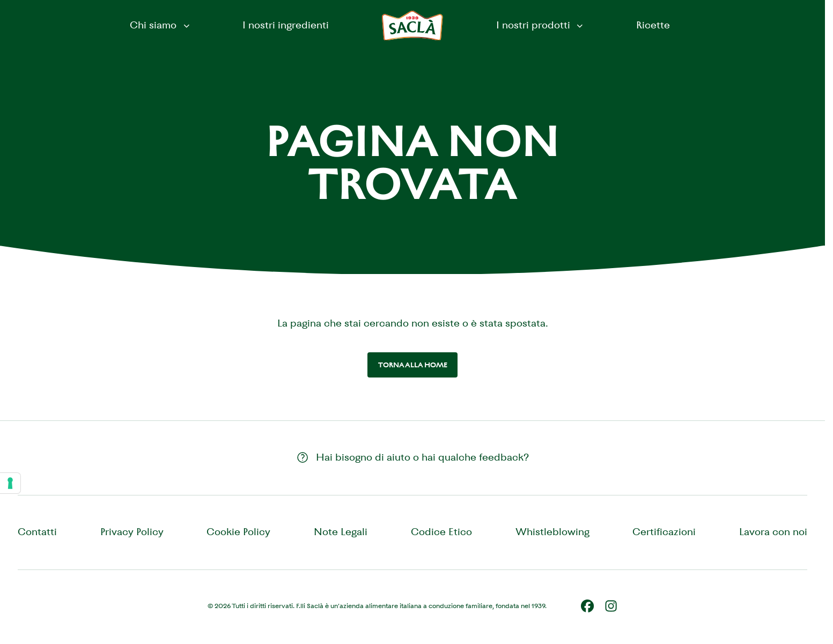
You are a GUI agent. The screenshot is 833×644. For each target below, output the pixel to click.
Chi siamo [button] (161, 25)
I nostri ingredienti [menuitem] (286, 25)
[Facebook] (587, 606)
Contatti (37, 532)
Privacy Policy (132, 532)
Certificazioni (664, 532)
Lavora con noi (773, 532)
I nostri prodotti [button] (541, 25)
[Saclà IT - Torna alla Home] (412, 26)
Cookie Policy (238, 532)
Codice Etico (441, 532)
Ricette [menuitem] (653, 25)
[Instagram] (611, 606)
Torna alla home (413, 365)
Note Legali (341, 532)
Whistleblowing (552, 532)
